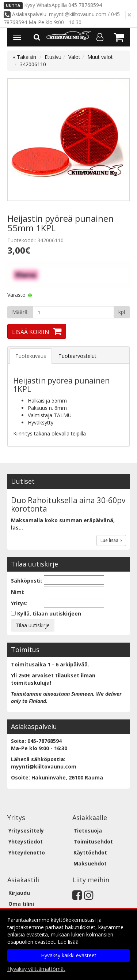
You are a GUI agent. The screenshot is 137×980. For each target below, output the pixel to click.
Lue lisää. (69, 942)
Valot (74, 57)
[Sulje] (129, 15)
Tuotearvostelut (77, 356)
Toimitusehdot (93, 841)
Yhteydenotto (27, 852)
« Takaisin (24, 57)
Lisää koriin (31, 332)
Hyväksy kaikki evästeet (69, 955)
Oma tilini (21, 904)
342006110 (33, 64)
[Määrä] (73, 312)
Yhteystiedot (26, 841)
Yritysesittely (26, 831)
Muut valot (100, 57)
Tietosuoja (88, 831)
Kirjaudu (19, 893)
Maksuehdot (90, 863)
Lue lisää (111, 540)
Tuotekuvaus (31, 356)
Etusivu (53, 57)
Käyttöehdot (90, 852)
